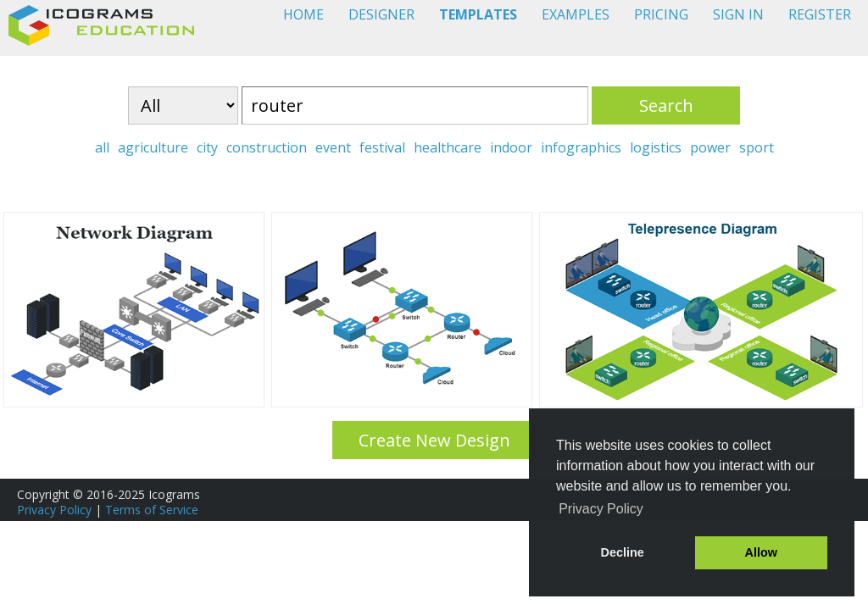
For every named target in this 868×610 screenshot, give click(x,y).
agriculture (153, 147)
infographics (581, 147)
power (710, 147)
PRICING (661, 14)
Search (666, 105)
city (207, 147)
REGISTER (820, 14)
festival (382, 147)
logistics (656, 147)
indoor (511, 147)
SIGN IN (738, 14)
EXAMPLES (576, 14)
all (102, 147)
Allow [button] (761, 552)
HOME (303, 14)
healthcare (448, 147)
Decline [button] (623, 552)
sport (757, 147)
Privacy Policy (54, 510)
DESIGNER (381, 14)
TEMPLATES (478, 14)
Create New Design (434, 440)
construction (267, 147)
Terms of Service (152, 510)
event (333, 147)
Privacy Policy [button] (601, 509)
